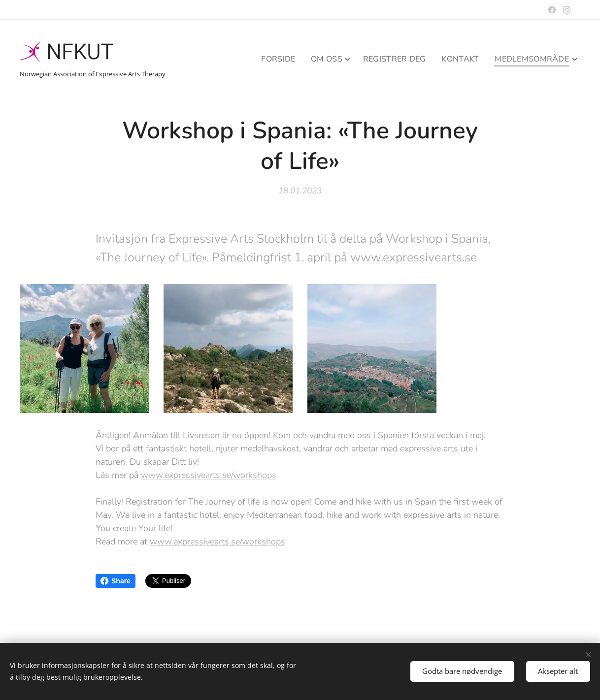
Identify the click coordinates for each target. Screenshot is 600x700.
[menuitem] (270, 59)
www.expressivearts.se (414, 257)
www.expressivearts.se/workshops (209, 475)
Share (116, 581)
